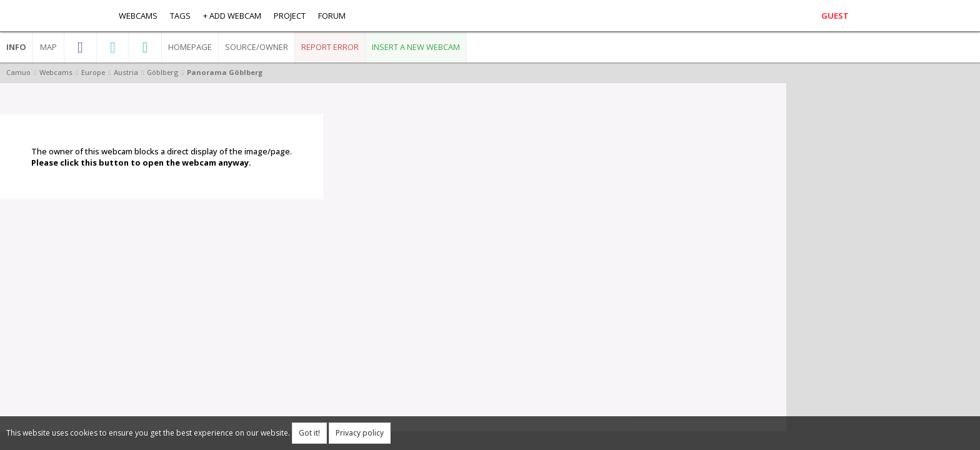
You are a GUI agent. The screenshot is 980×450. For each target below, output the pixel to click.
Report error (330, 47)
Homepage (190, 47)
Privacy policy (360, 433)
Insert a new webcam (416, 47)
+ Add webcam (232, 16)
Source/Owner (257, 47)
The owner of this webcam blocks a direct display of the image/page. (162, 157)
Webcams (138, 16)
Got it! (309, 433)
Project (290, 16)
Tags (180, 16)
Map (48, 47)
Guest (835, 16)
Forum (332, 16)
